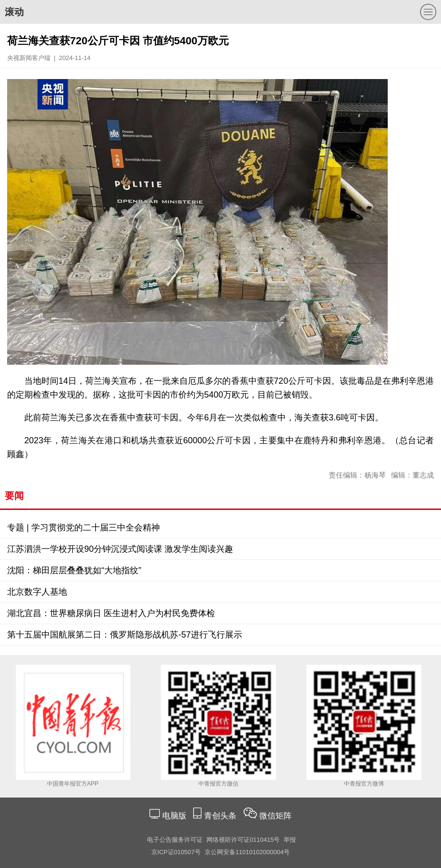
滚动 (14, 12)
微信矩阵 (275, 816)
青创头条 (221, 816)
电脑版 (174, 816)
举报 (290, 840)
